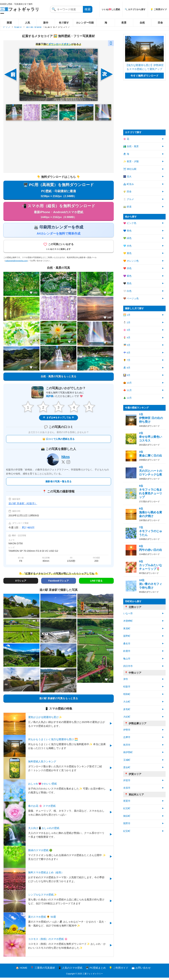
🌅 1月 (127, 315)
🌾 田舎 (127, 192)
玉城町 (127, 760)
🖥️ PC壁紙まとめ (96, 970)
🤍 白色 (127, 291)
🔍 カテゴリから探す (135, 9)
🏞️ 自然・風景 (131, 146)
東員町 (127, 629)
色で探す (64, 23)
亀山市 (127, 659)
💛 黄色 (127, 253)
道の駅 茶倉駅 (34, 27)
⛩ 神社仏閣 (130, 169)
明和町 (127, 694)
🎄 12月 (127, 398)
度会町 (127, 767)
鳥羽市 (127, 745)
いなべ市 (128, 613)
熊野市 (127, 823)
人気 (27, 23)
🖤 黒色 (127, 283)
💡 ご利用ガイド (119, 970)
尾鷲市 (127, 801)
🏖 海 (126, 154)
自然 (142, 23)
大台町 (127, 702)
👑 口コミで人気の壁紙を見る (58, 441)
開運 (9, 23)
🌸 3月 (127, 330)
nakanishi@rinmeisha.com (16, 263)
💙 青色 (127, 231)
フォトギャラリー (20, 11)
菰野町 (127, 636)
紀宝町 (127, 831)
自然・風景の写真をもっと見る (58, 379)
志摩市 (127, 737)
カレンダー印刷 (85, 23)
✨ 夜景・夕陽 (131, 161)
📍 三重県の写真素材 (43, 970)
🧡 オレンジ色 (131, 261)
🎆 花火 (127, 177)
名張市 (127, 788)
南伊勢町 (128, 752)
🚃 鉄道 (127, 207)
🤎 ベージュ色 (131, 298)
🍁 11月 (127, 390)
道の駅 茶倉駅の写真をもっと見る (59, 701)
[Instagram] (68, 464)
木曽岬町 (128, 621)
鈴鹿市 (127, 651)
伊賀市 (127, 780)
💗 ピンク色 (130, 223)
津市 (126, 679)
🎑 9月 (127, 375)
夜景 (124, 23)
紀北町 (127, 808)
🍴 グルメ (129, 199)
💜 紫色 (127, 276)
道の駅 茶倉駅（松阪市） (23, 506)
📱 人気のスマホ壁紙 (70, 970)
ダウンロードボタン (60, 44)
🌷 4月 (127, 338)
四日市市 (128, 666)
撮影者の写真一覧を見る (58, 484)
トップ (7, 27)
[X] (63, 464)
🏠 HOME (22, 970)
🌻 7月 (127, 360)
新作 (46, 23)
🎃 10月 (127, 383)
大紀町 (127, 717)
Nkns (66, 459)
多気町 (127, 709)
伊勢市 (127, 730)
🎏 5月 (127, 345)
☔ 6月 (127, 353)
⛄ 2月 (127, 323)
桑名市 (127, 644)
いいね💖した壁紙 (111, 9)
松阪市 (18, 27)
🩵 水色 (127, 246)
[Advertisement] (59, 147)
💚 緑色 (127, 238)
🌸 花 (126, 139)
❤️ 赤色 (127, 268)
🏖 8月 (127, 368)
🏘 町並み (129, 184)
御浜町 (127, 816)
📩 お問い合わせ (141, 970)
